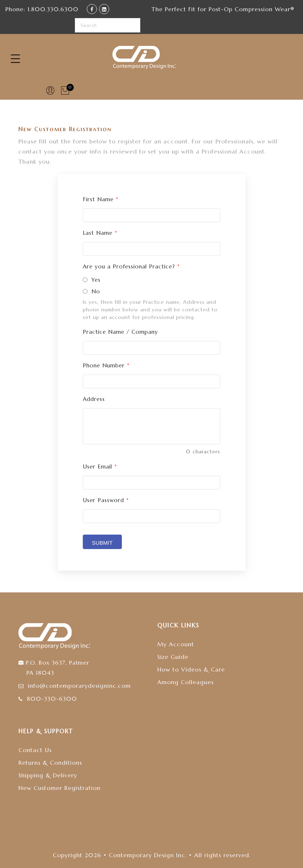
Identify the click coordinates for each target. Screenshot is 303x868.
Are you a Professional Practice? (131, 266)
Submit (102, 543)
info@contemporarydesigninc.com (79, 686)
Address (94, 399)
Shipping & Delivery (48, 775)
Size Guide (173, 657)
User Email (100, 467)
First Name (101, 199)
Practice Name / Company (120, 332)
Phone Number (106, 365)
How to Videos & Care (191, 669)
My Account (176, 644)
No (96, 291)
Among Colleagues (185, 682)
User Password (106, 500)
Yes (96, 280)
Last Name (100, 233)
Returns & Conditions (50, 763)
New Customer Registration (59, 788)
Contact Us (35, 750)
